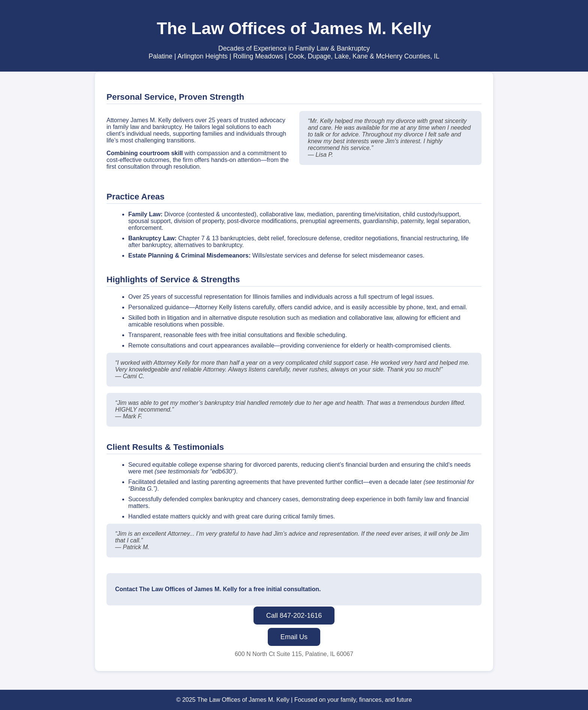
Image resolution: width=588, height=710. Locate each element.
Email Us (294, 637)
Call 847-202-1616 (294, 616)
